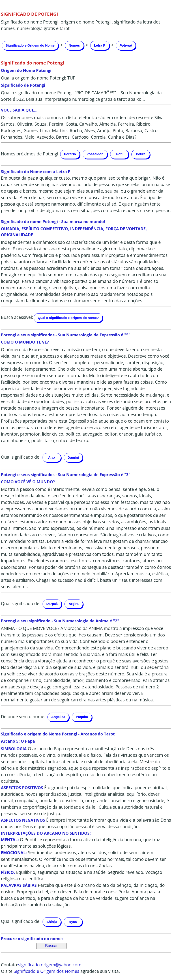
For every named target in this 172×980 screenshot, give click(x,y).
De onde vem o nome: (23, 717)
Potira (141, 154)
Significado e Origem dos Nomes (46, 971)
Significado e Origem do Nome (30, 45)
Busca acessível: (17, 317)
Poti (119, 154)
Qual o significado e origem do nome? (68, 318)
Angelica (58, 717)
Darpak (52, 604)
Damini (73, 457)
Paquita (82, 717)
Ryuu (73, 922)
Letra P (100, 45)
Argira (74, 604)
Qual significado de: (21, 457)
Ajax (52, 457)
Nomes (74, 45)
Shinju (52, 922)
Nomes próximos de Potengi (30, 154)
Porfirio (70, 154)
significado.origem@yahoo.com (50, 965)
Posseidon (95, 154)
